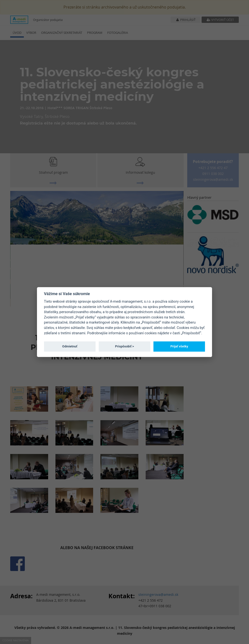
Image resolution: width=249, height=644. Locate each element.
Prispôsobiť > (124, 346)
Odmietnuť (70, 346)
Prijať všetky (179, 346)
